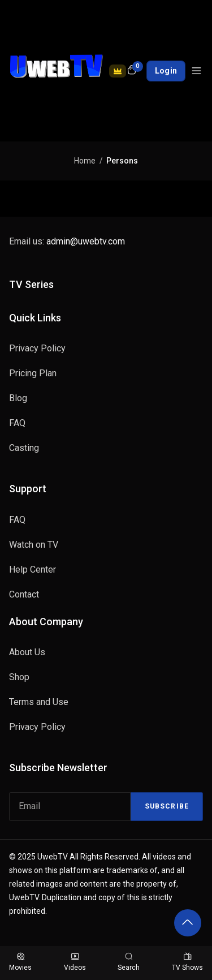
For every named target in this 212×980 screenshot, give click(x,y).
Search (129, 962)
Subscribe (167, 806)
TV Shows (187, 962)
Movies (20, 962)
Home (85, 161)
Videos (75, 962)
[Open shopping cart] (132, 71)
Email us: (67, 241)
